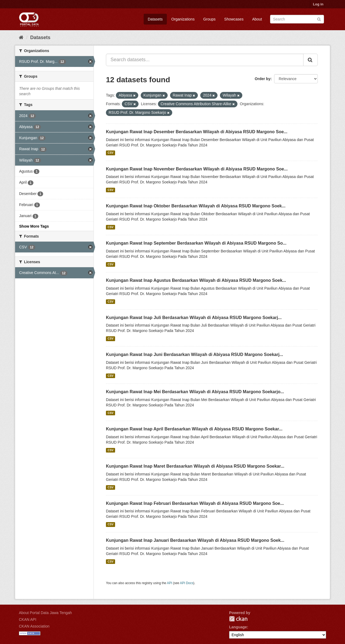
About (257, 19)
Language (238, 627)
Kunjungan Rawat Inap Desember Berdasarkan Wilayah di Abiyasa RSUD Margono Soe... (197, 132)
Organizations (183, 19)
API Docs (187, 583)
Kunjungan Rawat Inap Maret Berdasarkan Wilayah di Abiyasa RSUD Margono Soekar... (195, 466)
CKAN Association (34, 626)
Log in (318, 4)
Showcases (234, 19)
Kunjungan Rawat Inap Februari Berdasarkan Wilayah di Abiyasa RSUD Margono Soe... (195, 503)
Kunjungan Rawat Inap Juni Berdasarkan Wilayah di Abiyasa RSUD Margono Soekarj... (194, 354)
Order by (263, 79)
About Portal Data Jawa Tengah (45, 613)
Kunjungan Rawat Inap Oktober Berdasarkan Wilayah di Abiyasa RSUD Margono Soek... (196, 206)
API (169, 583)
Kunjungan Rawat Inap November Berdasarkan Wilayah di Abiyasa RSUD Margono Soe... (197, 169)
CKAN (238, 619)
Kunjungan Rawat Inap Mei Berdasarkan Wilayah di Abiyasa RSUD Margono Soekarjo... (195, 392)
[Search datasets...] (205, 60)
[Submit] (319, 19)
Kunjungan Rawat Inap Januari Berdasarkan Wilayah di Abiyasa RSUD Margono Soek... (195, 540)
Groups (209, 19)
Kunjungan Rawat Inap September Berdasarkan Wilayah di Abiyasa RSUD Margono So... (196, 243)
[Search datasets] (297, 19)
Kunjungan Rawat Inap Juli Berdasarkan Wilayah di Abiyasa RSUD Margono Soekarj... (194, 318)
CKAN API (28, 619)
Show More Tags (34, 226)
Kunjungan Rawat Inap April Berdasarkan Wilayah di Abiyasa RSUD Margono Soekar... (194, 429)
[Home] (21, 37)
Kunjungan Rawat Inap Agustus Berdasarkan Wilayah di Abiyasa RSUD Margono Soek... (196, 280)
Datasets (155, 19)
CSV (111, 153)
